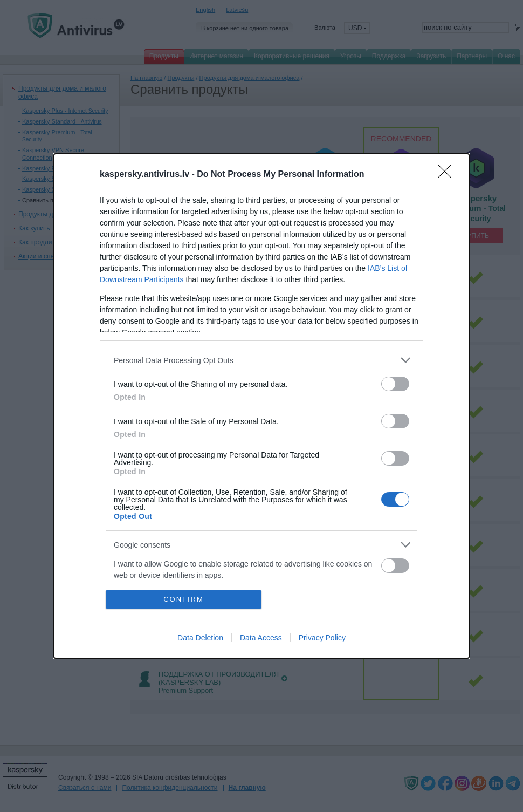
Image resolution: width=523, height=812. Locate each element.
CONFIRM (184, 599)
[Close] (448, 175)
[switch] (395, 384)
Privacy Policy (322, 638)
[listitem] (261, 360)
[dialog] (261, 406)
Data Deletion (200, 638)
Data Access (261, 638)
